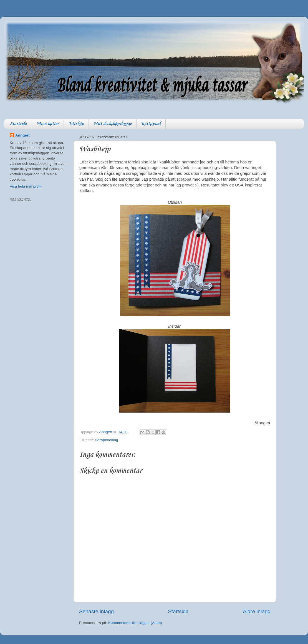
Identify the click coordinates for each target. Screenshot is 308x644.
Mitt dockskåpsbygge (113, 124)
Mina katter (48, 124)
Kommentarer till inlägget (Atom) (135, 623)
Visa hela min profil (26, 186)
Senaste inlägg (96, 611)
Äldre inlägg (257, 611)
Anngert (22, 135)
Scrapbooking (107, 440)
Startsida (18, 124)
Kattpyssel (151, 124)
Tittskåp (76, 124)
